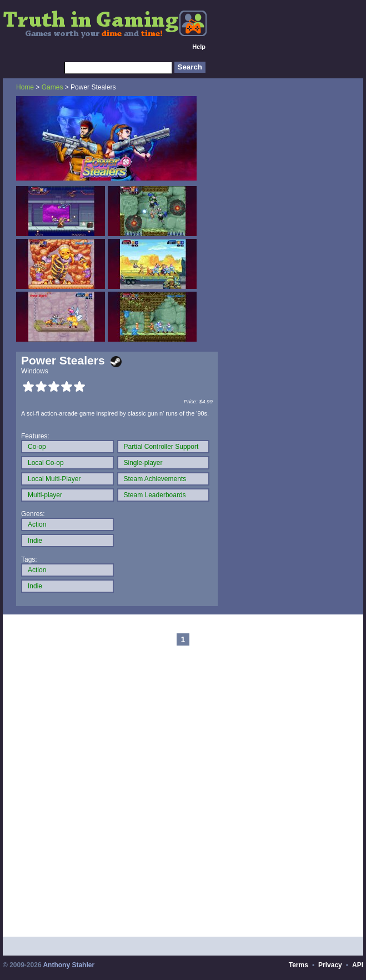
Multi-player (45, 495)
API (358, 965)
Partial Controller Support (161, 447)
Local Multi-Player (54, 479)
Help (199, 47)
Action (37, 524)
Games (52, 87)
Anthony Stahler (69, 965)
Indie (35, 541)
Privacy (330, 965)
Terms (299, 965)
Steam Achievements (155, 479)
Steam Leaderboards (155, 495)
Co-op (37, 447)
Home (25, 87)
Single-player (143, 463)
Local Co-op (46, 463)
